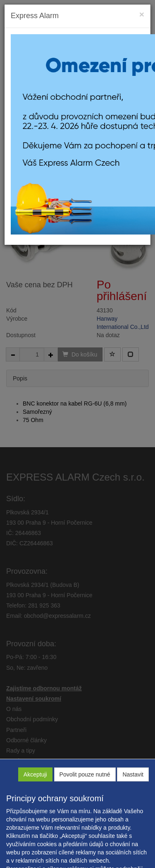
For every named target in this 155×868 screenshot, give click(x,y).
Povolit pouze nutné (85, 774)
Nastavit (133, 774)
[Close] (142, 14)
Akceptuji (35, 774)
